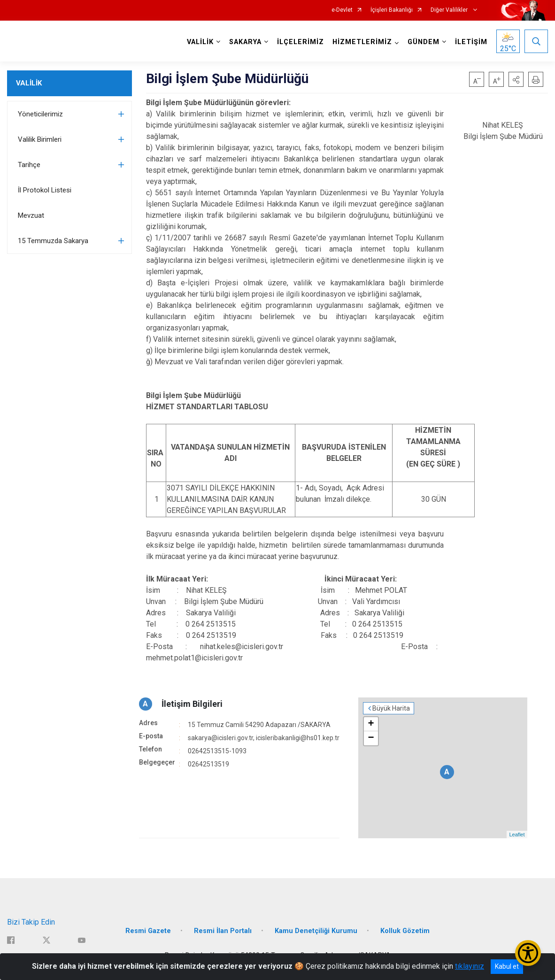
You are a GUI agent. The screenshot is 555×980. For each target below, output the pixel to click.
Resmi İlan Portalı (223, 931)
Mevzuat (31, 215)
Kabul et (507, 966)
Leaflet (517, 835)
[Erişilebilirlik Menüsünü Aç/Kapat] (528, 953)
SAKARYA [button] (245, 42)
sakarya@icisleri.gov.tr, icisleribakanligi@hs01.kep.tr (264, 738)
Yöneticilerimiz (40, 114)
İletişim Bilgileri (192, 704)
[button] (516, 79)
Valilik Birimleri (40, 139)
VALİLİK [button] (200, 42)
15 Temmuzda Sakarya (53, 241)
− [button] (371, 738)
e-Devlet (342, 10)
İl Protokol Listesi (45, 190)
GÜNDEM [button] (424, 42)
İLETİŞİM (471, 42)
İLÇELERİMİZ (301, 42)
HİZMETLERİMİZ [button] (362, 42)
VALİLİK (29, 83)
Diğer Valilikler (450, 10)
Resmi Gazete (148, 931)
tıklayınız (470, 966)
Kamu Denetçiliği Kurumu (316, 931)
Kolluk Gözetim (405, 931)
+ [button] (371, 724)
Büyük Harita (391, 708)
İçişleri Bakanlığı (392, 10)
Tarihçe (29, 165)
